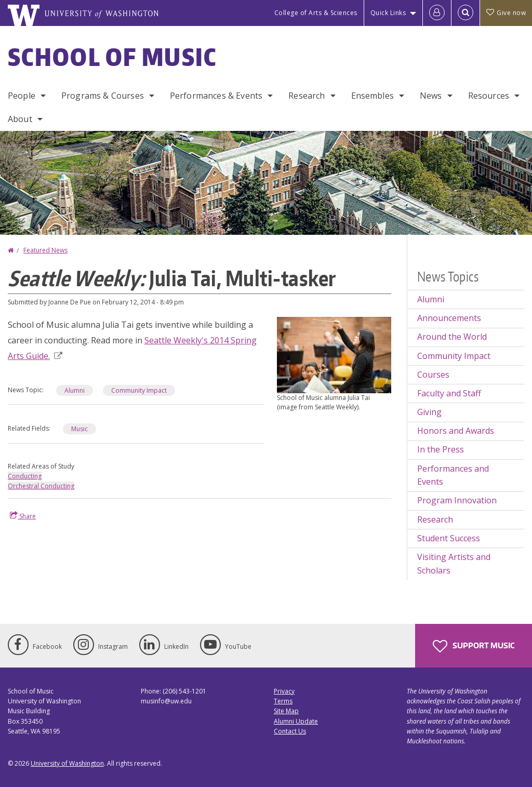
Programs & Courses (103, 96)
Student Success (449, 538)
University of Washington (67, 763)
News (431, 96)
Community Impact (454, 356)
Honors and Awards (456, 431)
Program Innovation (457, 500)
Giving (429, 412)
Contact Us (290, 731)
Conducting (25, 476)
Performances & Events (216, 96)
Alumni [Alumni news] (75, 390)
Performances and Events (453, 475)
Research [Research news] (435, 519)
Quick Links (388, 13)
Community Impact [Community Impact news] (139, 390)
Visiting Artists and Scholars (454, 564)
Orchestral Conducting (41, 486)
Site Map (286, 711)
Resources (489, 96)
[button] (334, 354)
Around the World (452, 337)
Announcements (449, 318)
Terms (283, 701)
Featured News (45, 250)
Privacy (284, 691)
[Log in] (437, 13)
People (22, 96)
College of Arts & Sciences (316, 13)
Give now (506, 13)
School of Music (112, 57)
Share (23, 516)
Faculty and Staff (449, 393)
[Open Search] (465, 13)
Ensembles (373, 96)
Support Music (474, 646)
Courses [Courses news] (433, 375)
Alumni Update (296, 721)
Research (307, 96)
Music (79, 429)
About (20, 119)
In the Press (441, 449)
